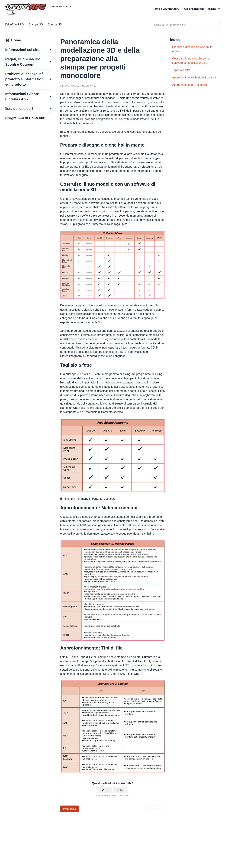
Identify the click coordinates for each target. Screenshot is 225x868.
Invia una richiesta (194, 9)
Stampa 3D (36, 24)
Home (16, 40)
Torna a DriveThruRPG (167, 9)
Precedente (70, 809)
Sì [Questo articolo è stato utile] (107, 790)
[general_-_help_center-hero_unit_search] (186, 25)
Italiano (212, 9)
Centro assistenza (60, 6)
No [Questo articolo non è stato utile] (122, 790)
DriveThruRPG (15, 24)
